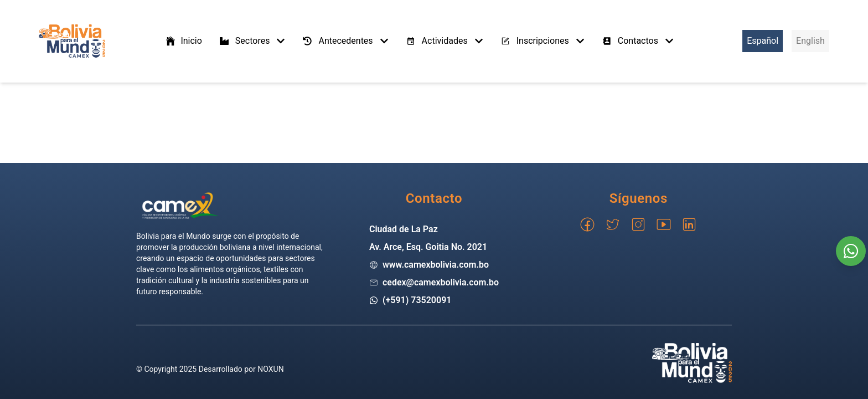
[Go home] (180, 206)
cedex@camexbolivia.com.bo (441, 282)
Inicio (183, 41)
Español (763, 41)
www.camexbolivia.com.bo (436, 265)
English (810, 41)
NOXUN (270, 369)
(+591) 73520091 (417, 300)
